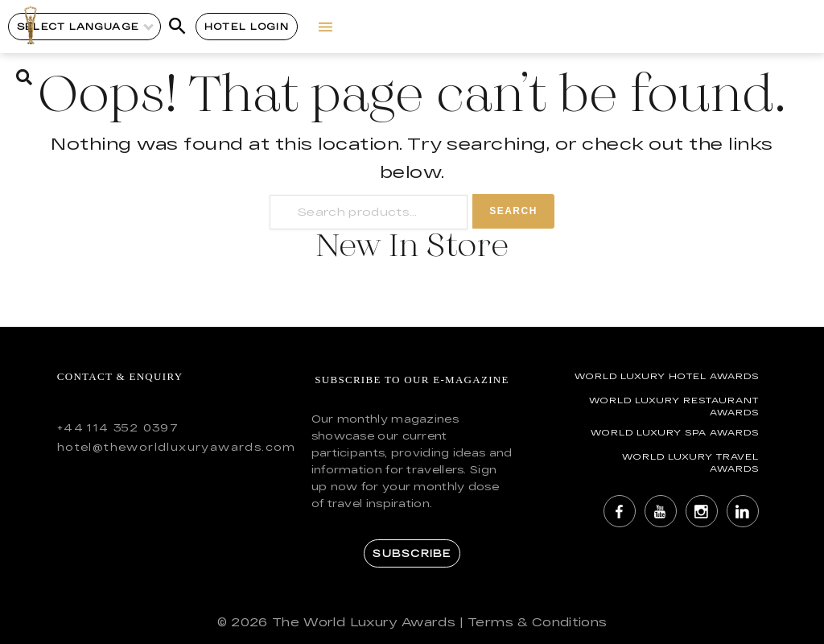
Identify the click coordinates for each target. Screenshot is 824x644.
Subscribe (412, 553)
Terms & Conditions (537, 622)
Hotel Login (247, 26)
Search (513, 211)
